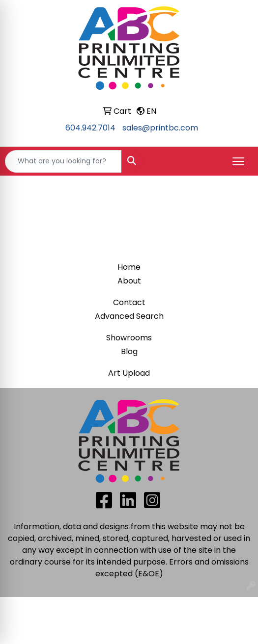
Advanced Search (129, 316)
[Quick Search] (63, 161)
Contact (129, 302)
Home (129, 267)
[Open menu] (238, 161)
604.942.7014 (90, 128)
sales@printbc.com (160, 128)
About (129, 281)
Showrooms (129, 338)
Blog (129, 351)
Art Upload (129, 373)
